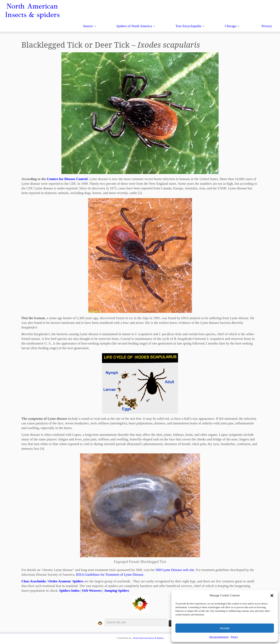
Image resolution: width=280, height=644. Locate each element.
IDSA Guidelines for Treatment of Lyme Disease (110, 575)
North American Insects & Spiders (148, 638)
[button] (272, 596)
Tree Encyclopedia (190, 26)
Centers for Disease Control (67, 179)
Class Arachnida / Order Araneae (46, 581)
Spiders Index (69, 591)
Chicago (232, 26)
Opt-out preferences (219, 637)
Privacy (234, 637)
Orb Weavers (92, 591)
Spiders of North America (136, 26)
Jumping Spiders (117, 591)
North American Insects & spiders (32, 11)
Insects (89, 26)
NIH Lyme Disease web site (175, 570)
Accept (225, 628)
